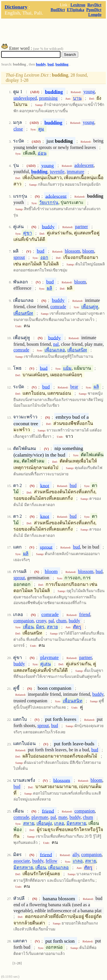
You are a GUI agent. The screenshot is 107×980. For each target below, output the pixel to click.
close (18, 129)
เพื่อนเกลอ (55, 350)
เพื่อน (28, 627)
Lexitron (78, 5)
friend (84, 614)
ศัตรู (77, 627)
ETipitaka (75, 10)
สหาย (52, 627)
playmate (49, 657)
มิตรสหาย (76, 823)
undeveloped (25, 98)
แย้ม (67, 368)
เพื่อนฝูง (44, 823)
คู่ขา (28, 233)
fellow (52, 861)
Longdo (95, 15)
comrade (58, 307)
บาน (77, 98)
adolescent (84, 165)
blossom (72, 251)
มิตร (40, 627)
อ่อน (42, 153)
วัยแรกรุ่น (49, 203)
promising (48, 98)
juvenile (57, 172)
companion (24, 621)
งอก (44, 257)
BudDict (58, 10)
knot (45, 485)
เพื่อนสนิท (23, 313)
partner (81, 227)
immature (75, 172)
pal (56, 344)
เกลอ (59, 823)
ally (76, 855)
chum (61, 621)
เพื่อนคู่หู (90, 307)
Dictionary (16, 7)
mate (63, 818)
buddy (41, 64)
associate (22, 861)
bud (51, 64)
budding (62, 64)
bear (74, 387)
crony (41, 621)
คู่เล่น (46, 664)
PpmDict (94, 10)
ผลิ (50, 288)
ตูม (41, 129)
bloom (88, 251)
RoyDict (94, 5)
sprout (19, 257)
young (89, 92)
